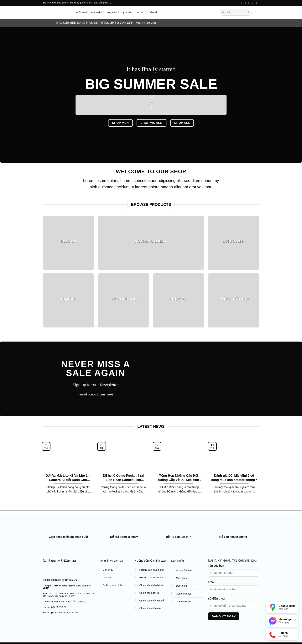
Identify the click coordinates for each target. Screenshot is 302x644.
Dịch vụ (127, 12)
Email (211, 582)
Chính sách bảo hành (151, 585)
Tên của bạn (216, 566)
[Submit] (248, 13)
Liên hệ (153, 13)
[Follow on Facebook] (242, 3)
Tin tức (141, 12)
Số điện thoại (217, 599)
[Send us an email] (250, 3)
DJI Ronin (181, 586)
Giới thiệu (82, 13)
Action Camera (184, 570)
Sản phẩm (97, 12)
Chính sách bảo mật (150, 608)
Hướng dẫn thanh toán (152, 577)
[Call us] (253, 3)
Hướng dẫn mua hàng (152, 570)
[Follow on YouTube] (257, 3)
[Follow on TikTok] (246, 3)
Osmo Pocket (183, 594)
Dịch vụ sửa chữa (113, 585)
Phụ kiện (113, 12)
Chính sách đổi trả (150, 593)
